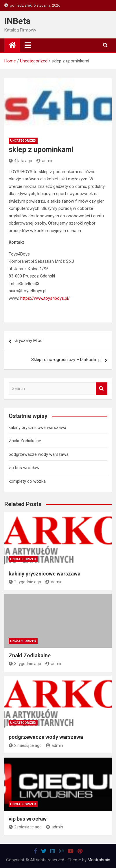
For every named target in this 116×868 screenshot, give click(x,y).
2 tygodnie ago (25, 582)
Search (102, 389)
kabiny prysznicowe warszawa (37, 427)
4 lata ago (20, 161)
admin (45, 161)
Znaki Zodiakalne (25, 441)
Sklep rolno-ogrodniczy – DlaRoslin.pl (66, 360)
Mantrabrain (99, 860)
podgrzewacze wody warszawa (39, 454)
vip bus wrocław (24, 468)
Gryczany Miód (28, 340)
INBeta (18, 21)
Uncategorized (23, 141)
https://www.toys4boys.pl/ (45, 298)
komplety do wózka (27, 481)
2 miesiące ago (25, 745)
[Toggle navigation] (28, 45)
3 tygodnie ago (25, 664)
